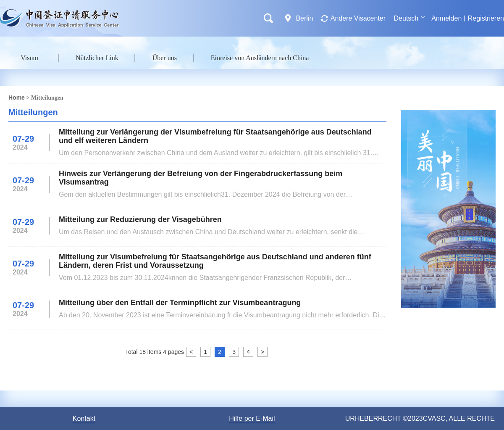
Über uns (165, 58)
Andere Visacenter (358, 18)
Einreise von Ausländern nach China (260, 58)
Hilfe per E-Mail (252, 418)
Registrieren (486, 18)
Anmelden (446, 18)
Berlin (304, 18)
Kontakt (84, 418)
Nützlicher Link (97, 58)
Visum (29, 58)
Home (17, 98)
